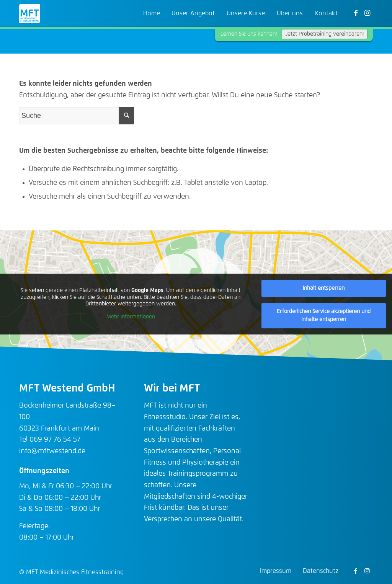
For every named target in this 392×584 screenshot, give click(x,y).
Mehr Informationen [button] (131, 317)
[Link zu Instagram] (367, 13)
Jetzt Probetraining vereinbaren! (325, 34)
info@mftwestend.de (52, 451)
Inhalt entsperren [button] (324, 288)
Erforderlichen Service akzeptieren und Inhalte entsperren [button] (324, 316)
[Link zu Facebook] (356, 13)
